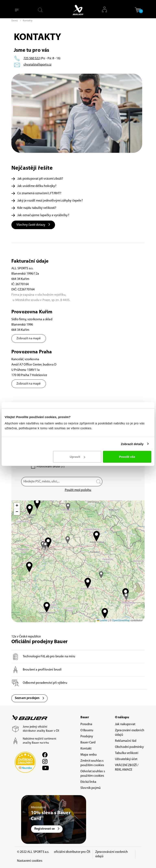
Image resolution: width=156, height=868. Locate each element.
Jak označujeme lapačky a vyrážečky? (40, 215)
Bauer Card (88, 743)
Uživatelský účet (126, 759)
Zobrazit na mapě (29, 339)
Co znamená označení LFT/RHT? (36, 193)
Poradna (86, 724)
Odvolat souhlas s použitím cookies (93, 774)
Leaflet (102, 620)
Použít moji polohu (78, 490)
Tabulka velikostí (127, 753)
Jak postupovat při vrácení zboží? (37, 179)
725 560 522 (32, 58)
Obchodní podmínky (129, 747)
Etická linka (88, 782)
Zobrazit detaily (132, 444)
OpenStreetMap (121, 620)
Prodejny (87, 736)
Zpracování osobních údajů (130, 733)
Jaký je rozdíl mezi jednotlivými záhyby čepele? (47, 201)
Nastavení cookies (30, 861)
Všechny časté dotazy (33, 225)
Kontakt (86, 749)
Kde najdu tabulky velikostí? (34, 208)
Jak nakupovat (125, 724)
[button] (138, 10)
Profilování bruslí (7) (51, 467)
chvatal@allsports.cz (37, 65)
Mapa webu (89, 755)
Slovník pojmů (90, 788)
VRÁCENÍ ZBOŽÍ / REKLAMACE (127, 768)
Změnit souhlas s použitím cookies (92, 763)
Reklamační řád (126, 741)
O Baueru (87, 730)
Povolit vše (127, 457)
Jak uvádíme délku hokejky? (34, 186)
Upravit (77, 457)
